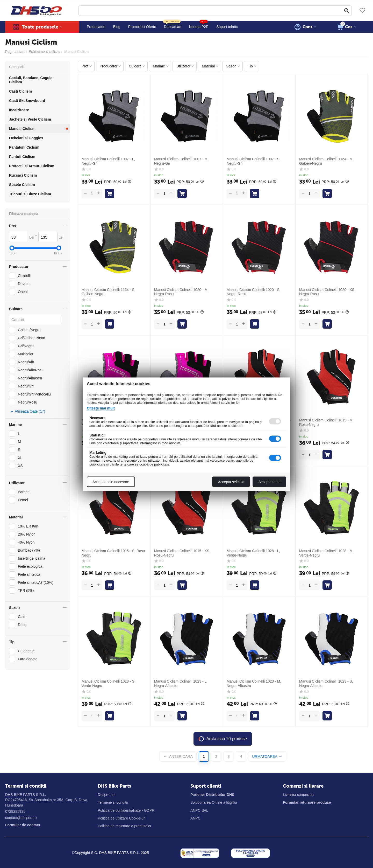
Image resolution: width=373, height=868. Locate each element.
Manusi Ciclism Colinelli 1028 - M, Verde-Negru (326, 553)
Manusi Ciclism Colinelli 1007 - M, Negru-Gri (181, 161)
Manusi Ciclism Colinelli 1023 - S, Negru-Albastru (326, 683)
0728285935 (15, 811)
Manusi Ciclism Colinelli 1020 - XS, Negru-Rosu (327, 292)
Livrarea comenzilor (299, 795)
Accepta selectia (231, 482)
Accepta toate (269, 482)
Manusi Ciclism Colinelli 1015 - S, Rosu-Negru (114, 553)
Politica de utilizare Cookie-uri (121, 818)
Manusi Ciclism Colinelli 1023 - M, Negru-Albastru (254, 683)
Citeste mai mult (101, 408)
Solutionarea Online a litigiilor (214, 802)
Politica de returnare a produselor (124, 826)
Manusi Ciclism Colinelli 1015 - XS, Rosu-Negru (182, 553)
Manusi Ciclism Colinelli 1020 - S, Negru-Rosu (254, 292)
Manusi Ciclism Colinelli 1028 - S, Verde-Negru (109, 683)
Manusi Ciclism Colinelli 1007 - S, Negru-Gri (254, 161)
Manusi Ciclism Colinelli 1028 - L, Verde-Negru (253, 553)
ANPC (195, 818)
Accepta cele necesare (111, 482)
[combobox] (215, 11)
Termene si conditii (113, 802)
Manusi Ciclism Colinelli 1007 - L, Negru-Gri (108, 161)
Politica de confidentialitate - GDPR (126, 810)
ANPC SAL (199, 810)
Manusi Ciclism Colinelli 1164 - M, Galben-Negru (326, 161)
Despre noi (106, 795)
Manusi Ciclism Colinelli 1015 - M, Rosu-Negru (326, 422)
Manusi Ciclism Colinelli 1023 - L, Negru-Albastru (181, 683)
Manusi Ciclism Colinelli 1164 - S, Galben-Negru (109, 292)
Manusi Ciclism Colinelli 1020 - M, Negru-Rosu (181, 292)
